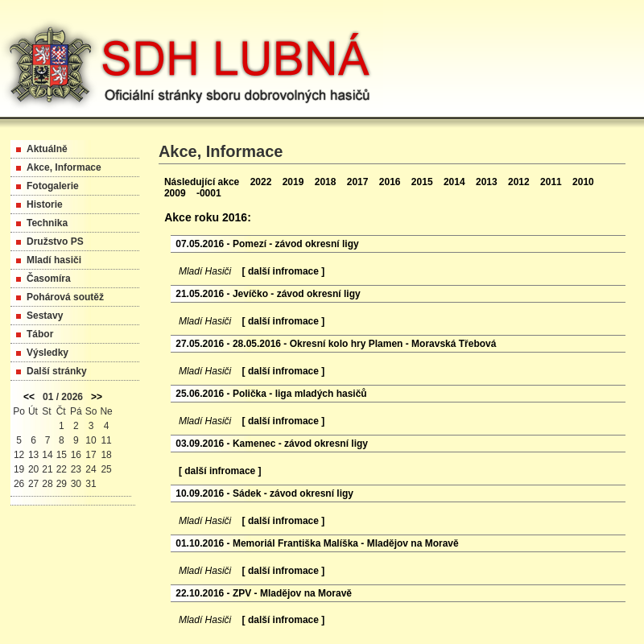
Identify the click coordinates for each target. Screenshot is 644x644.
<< (29, 397)
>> (97, 397)
